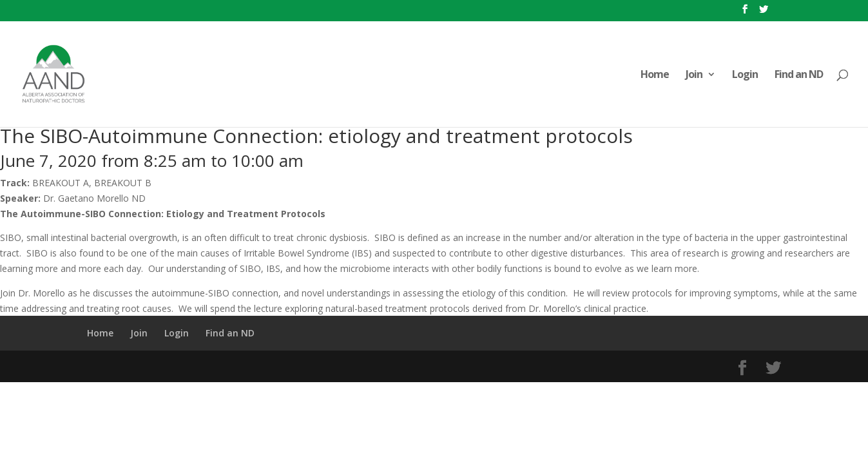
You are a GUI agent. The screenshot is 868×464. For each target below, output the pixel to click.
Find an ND (799, 75)
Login (745, 75)
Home (655, 75)
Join (694, 75)
